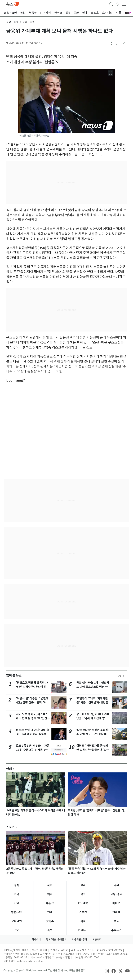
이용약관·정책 (79, 939)
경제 (83, 885)
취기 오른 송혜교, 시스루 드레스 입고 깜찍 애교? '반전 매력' (32, 718)
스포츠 (10, 827)
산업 (17, 903)
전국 (17, 894)
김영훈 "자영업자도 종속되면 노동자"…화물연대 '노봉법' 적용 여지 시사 (93, 750)
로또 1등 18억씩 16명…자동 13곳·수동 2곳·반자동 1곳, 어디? (33, 750)
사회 (50, 885)
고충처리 (97, 939)
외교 (50, 894)
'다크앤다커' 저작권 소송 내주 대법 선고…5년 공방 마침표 (93, 734)
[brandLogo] (13, 4)
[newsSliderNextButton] (124, 676)
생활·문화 (17, 912)
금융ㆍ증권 (12, 22)
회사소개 (36, 939)
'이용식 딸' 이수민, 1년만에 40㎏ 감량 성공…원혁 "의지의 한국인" (33, 703)
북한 (83, 894)
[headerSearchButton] (111, 4)
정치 (17, 885)
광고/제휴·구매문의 (56, 939)
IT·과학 (83, 903)
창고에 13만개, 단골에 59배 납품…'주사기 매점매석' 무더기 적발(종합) (93, 718)
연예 (9, 769)
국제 (116, 885)
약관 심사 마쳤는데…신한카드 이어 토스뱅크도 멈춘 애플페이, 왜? (93, 687)
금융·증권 (116, 894)
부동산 (50, 903)
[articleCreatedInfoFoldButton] (42, 43)
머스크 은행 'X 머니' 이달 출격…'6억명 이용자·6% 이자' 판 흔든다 (33, 734)
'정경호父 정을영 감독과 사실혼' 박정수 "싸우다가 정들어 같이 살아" (33, 687)
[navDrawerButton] (124, 4)
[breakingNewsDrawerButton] (117, 4)
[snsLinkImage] (107, 971)
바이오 (116, 903)
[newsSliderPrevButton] (115, 676)
